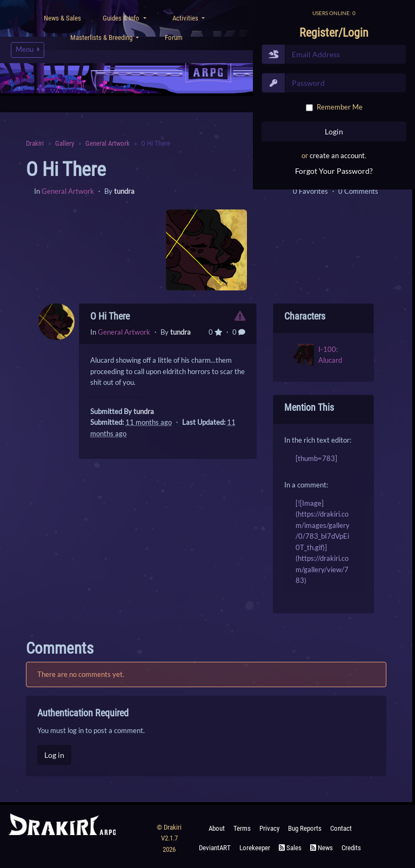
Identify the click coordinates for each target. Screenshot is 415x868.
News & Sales (62, 18)
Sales (290, 848)
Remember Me (340, 107)
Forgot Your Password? (334, 171)
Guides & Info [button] (122, 18)
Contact (341, 828)
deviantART (215, 848)
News (322, 848)
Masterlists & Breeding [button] (102, 38)
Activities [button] (186, 18)
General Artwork (68, 191)
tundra (124, 191)
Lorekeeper (255, 848)
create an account (337, 155)
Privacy (269, 828)
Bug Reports (305, 828)
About (217, 828)
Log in (54, 755)
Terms (242, 828)
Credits (351, 848)
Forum (174, 38)
